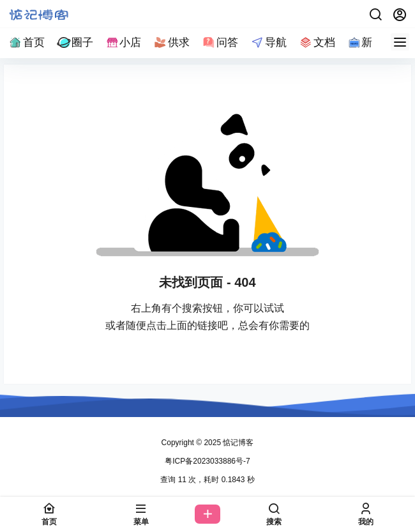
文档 (317, 42)
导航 (268, 42)
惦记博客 (237, 443)
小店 (123, 42)
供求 (171, 42)
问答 (220, 42)
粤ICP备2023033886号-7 (207, 461)
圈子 (75, 42)
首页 (26, 42)
